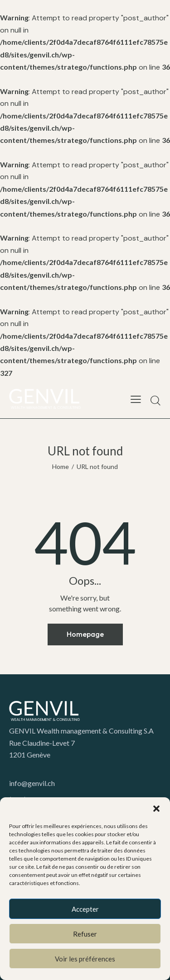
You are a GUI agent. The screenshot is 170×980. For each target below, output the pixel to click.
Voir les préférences (85, 959)
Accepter (85, 909)
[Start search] (155, 400)
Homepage (85, 634)
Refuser (85, 934)
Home (61, 466)
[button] (156, 809)
